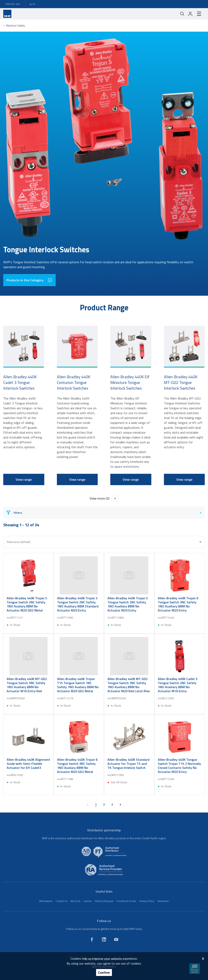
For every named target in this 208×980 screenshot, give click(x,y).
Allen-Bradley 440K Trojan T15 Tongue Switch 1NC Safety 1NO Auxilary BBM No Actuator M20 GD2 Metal (78, 685)
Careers (88, 901)
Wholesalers (46, 901)
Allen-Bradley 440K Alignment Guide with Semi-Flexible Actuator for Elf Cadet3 (28, 764)
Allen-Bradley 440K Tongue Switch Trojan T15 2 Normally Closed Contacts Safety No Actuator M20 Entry (179, 766)
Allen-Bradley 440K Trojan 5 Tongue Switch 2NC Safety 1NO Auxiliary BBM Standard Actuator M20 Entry (78, 604)
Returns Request (104, 901)
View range (24, 479)
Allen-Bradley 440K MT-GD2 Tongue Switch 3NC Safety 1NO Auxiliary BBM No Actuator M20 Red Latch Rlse (129, 685)
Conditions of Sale (126, 901)
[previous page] (88, 805)
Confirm (104, 972)
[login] (190, 14)
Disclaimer (163, 901)
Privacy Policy (147, 901)
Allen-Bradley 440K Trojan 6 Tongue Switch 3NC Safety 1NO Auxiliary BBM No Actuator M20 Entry (178, 604)
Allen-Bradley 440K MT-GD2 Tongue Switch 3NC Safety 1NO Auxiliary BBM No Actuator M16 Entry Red (27, 685)
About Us (75, 901)
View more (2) (104, 498)
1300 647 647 (13, 4)
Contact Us (61, 901)
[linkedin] (104, 939)
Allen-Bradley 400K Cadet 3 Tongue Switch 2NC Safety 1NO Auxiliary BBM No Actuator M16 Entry (178, 685)
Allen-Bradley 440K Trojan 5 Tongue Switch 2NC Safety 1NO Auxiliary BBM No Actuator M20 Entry (128, 604)
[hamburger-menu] (199, 14)
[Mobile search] (182, 14)
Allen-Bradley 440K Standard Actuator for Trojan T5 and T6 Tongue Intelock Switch (128, 764)
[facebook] (92, 939)
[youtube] (116, 939)
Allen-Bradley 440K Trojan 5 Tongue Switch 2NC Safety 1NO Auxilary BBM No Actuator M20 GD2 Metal (27, 604)
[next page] (120, 805)
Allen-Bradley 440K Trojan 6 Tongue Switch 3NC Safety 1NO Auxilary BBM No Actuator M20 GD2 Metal (77, 766)
